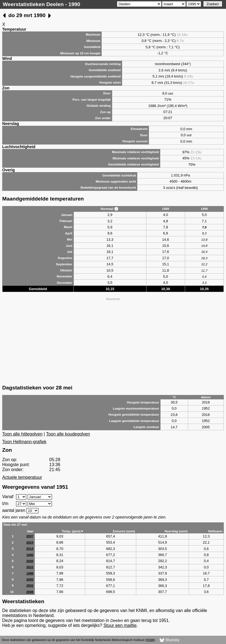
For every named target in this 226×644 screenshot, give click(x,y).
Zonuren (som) (124, 531)
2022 (30, 567)
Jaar (30, 531)
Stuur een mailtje (120, 625)
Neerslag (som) (176, 531)
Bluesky (169, 640)
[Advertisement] (113, 341)
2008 (30, 592)
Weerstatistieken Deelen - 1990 (41, 4)
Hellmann (215, 531)
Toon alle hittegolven (22, 434)
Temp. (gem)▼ (73, 531)
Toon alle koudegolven (68, 434)
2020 (30, 561)
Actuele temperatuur (22, 477)
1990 (30, 555)
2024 (30, 543)
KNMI (150, 640)
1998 (30, 573)
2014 (30, 549)
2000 (30, 579)
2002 (30, 586)
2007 (30, 536)
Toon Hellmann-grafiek (24, 442)
